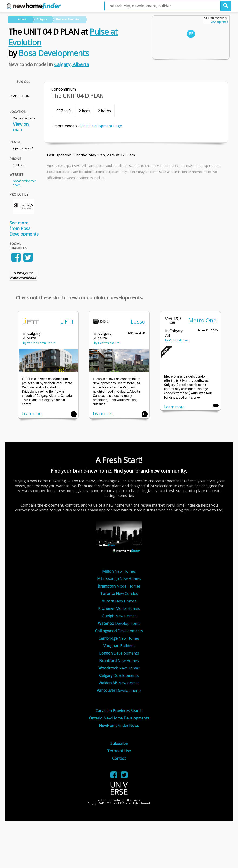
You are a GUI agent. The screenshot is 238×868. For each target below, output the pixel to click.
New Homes (119, 571)
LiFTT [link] (67, 321)
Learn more (32, 414)
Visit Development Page (101, 126)
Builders (119, 646)
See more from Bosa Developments (24, 228)
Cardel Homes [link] (179, 340)
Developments (119, 623)
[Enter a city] (162, 6)
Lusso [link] (138, 321)
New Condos (119, 594)
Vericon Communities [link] (41, 343)
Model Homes (119, 586)
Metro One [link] (202, 320)
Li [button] (74, 414)
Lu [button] (145, 414)
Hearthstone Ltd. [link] (109, 343)
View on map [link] (21, 127)
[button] (226, 6)
